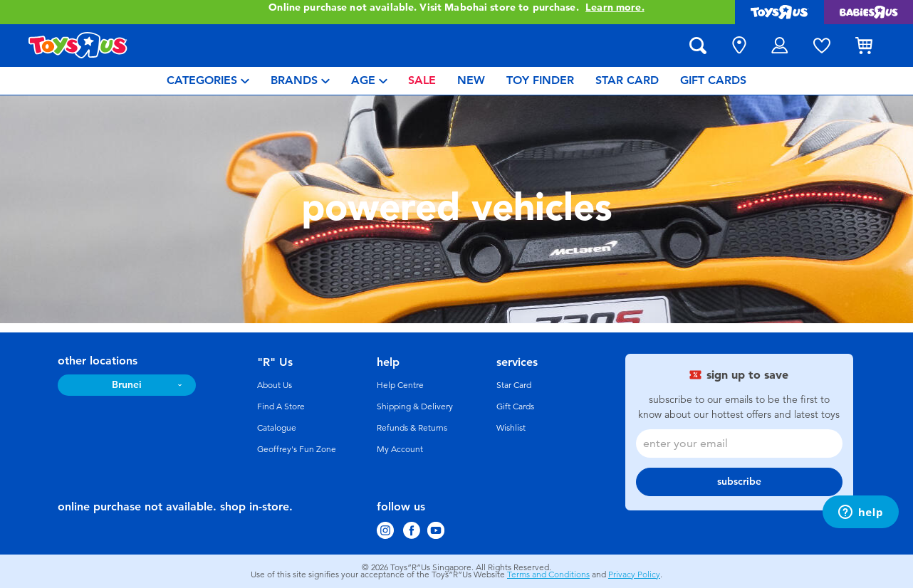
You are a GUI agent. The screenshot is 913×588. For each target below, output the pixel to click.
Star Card (514, 385)
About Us (275, 385)
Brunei (127, 385)
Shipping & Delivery (415, 406)
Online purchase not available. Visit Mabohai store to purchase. (456, 8)
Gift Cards (515, 406)
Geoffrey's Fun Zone (297, 449)
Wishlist (511, 428)
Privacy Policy (634, 574)
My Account (400, 449)
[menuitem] (208, 81)
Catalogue (277, 428)
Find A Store (281, 406)
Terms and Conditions (548, 574)
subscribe (739, 482)
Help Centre (400, 385)
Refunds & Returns (412, 428)
